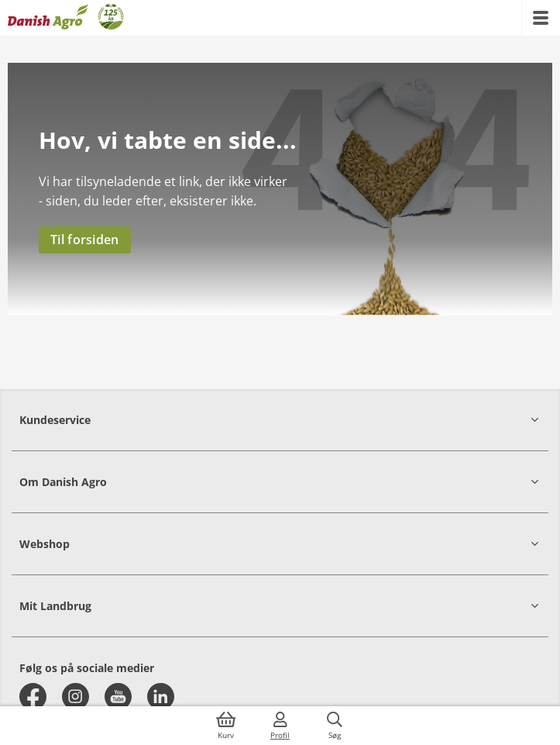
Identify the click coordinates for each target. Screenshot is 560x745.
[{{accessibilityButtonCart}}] (226, 726)
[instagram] (76, 697)
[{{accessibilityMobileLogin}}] (280, 726)
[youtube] (118, 697)
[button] (280, 420)
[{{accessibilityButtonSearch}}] (335, 726)
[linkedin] (161, 697)
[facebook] (33, 697)
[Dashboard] (66, 18)
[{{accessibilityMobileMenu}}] (541, 18)
